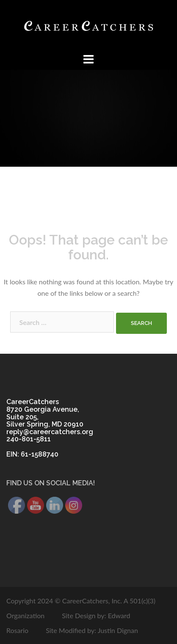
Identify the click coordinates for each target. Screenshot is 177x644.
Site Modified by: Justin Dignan (92, 630)
